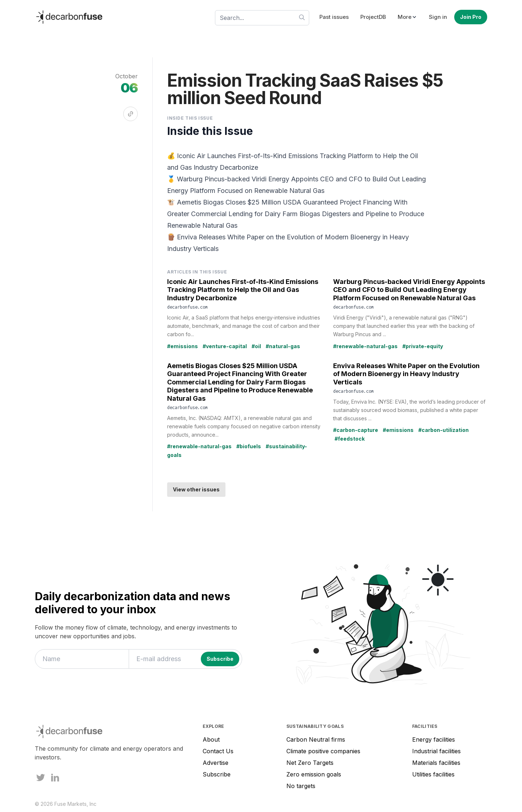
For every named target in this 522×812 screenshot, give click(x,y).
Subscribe (217, 774)
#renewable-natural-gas (365, 346)
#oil (256, 346)
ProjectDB (373, 17)
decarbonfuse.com (187, 307)
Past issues (334, 17)
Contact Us (218, 751)
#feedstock (350, 439)
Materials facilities (436, 763)
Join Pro (471, 17)
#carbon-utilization (444, 430)
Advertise (216, 763)
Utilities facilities (433, 774)
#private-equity (423, 346)
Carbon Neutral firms (316, 739)
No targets (301, 786)
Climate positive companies (323, 751)
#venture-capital (225, 346)
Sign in (438, 17)
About (211, 739)
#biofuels (249, 446)
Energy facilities (434, 739)
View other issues (196, 489)
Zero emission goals (314, 774)
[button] (407, 17)
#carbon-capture (356, 430)
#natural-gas (283, 346)
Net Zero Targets (310, 763)
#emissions (183, 346)
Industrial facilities (436, 751)
